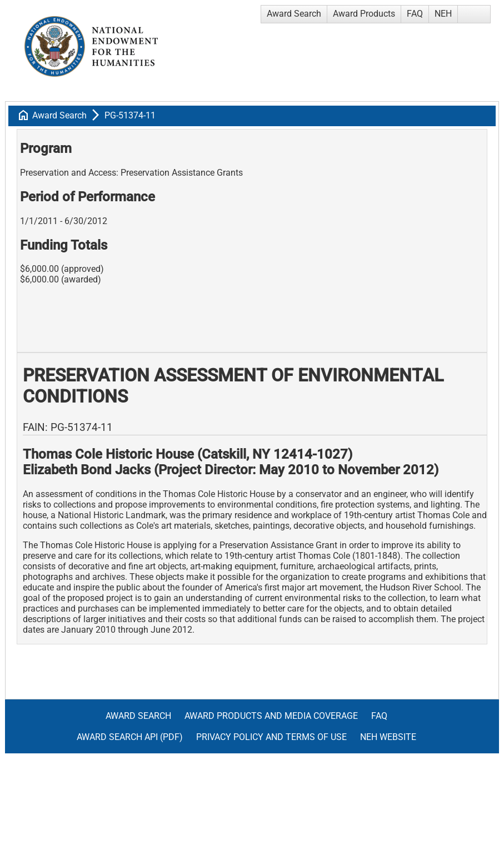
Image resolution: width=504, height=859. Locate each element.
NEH (443, 14)
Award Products (364, 14)
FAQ (415, 14)
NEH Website (388, 737)
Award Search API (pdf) (130, 737)
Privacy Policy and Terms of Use (271, 737)
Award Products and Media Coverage (271, 716)
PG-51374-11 (130, 115)
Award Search (294, 14)
